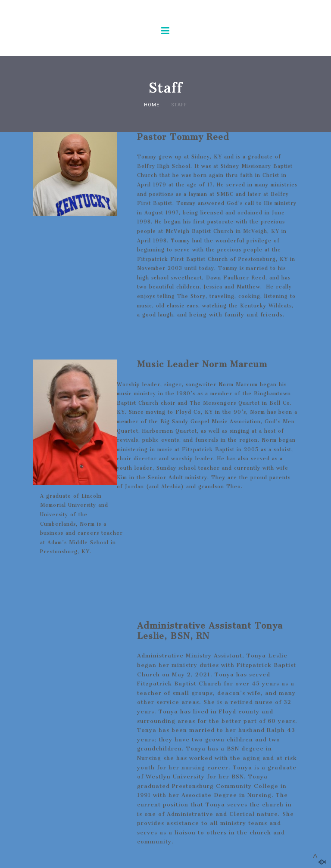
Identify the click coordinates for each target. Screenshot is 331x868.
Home (152, 105)
